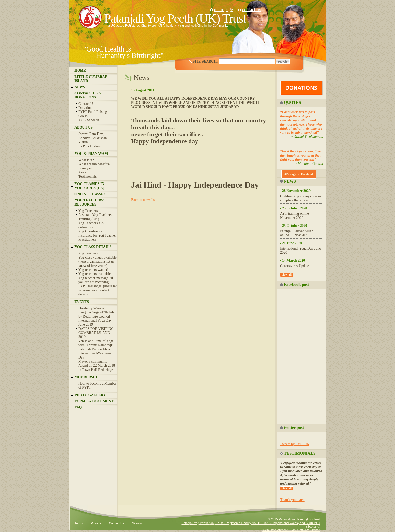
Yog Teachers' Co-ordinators (92, 225)
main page (223, 9)
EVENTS (82, 302)
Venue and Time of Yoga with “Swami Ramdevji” (96, 343)
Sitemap (138, 523)
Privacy (96, 523)
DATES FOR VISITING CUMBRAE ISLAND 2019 (96, 333)
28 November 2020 (296, 191)
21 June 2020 (292, 243)
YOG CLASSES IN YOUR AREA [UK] (89, 186)
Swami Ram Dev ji (92, 134)
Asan (82, 172)
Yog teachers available (94, 274)
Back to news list (143, 200)
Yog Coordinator (90, 231)
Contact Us (86, 104)
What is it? (86, 160)
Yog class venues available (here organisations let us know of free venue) (98, 262)
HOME (80, 71)
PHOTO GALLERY (90, 395)
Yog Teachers (88, 211)
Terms (79, 523)
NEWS (80, 87)
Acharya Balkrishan (93, 138)
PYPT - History (90, 146)
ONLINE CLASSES (90, 194)
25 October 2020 (295, 208)
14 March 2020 (293, 260)
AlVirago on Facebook (299, 174)
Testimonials (87, 176)
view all (287, 275)
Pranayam (86, 168)
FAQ (78, 407)
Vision (83, 142)
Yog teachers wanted (93, 270)
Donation (85, 108)
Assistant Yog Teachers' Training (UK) (95, 217)
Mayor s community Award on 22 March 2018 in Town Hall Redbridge (97, 366)
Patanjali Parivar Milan (95, 349)
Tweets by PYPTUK (295, 444)
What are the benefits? (94, 164)
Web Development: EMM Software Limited (291, 530)
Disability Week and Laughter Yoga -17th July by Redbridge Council (97, 312)
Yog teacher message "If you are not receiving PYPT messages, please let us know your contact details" (98, 286)
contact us (251, 9)
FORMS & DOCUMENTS (95, 401)
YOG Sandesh (89, 120)
